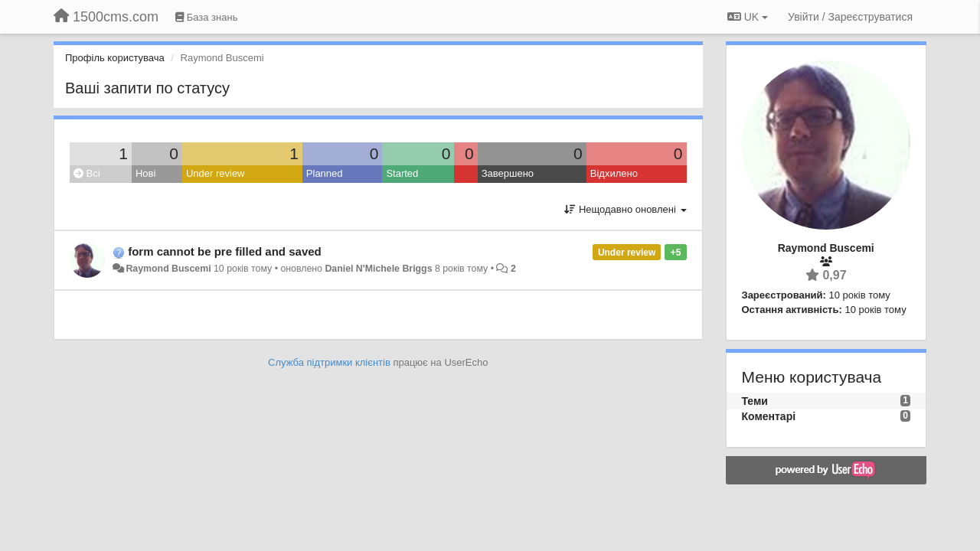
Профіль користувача (115, 58)
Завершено (508, 173)
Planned (325, 173)
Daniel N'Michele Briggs (378, 269)
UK (748, 17)
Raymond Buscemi (168, 269)
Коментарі (769, 416)
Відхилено (614, 173)
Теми (755, 401)
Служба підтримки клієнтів (329, 362)
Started (402, 173)
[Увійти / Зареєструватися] (850, 17)
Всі (87, 173)
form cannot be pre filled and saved (225, 251)
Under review (216, 173)
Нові (145, 173)
